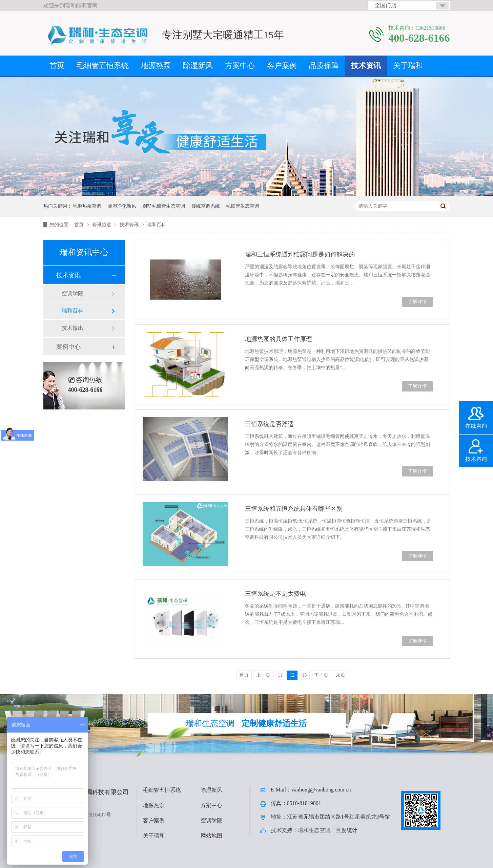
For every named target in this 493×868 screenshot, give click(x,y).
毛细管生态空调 (243, 206)
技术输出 (73, 328)
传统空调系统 (206, 206)
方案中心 (240, 66)
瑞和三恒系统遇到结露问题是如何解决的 (300, 254)
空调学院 (73, 293)
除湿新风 (198, 66)
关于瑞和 (408, 66)
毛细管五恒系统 (103, 66)
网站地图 (211, 836)
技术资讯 (366, 66)
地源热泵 (156, 66)
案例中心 (68, 347)
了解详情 (417, 302)
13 (304, 675)
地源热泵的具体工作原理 (279, 339)
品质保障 (324, 66)
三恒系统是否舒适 (269, 424)
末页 (341, 675)
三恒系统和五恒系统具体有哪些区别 (294, 509)
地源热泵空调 (87, 206)
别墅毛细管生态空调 (164, 206)
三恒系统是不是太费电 (275, 594)
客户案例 (282, 66)
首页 (57, 66)
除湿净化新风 (122, 206)
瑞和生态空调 (314, 830)
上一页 (263, 675)
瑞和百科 (157, 225)
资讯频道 (102, 225)
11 (280, 675)
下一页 (321, 675)
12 (292, 675)
